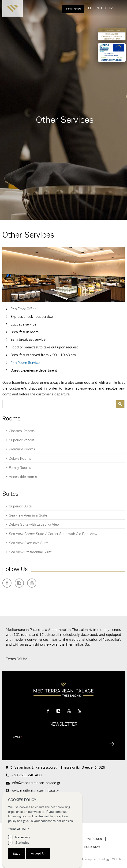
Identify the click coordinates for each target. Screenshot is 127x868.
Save (17, 854)
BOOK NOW (73, 9)
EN (97, 8)
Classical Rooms (22, 431)
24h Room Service (25, 363)
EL (90, 8)
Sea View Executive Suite (29, 543)
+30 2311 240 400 (26, 775)
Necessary (23, 837)
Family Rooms (20, 468)
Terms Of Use (17, 659)
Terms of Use (17, 829)
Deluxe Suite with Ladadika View (34, 524)
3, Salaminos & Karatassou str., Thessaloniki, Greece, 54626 (58, 767)
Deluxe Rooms (20, 459)
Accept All (38, 853)
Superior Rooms (22, 440)
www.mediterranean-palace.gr (35, 791)
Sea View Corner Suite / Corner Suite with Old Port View (53, 534)
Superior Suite (20, 506)
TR (110, 8)
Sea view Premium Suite (28, 515)
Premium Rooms (22, 449)
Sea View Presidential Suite (30, 552)
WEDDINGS (95, 839)
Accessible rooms (23, 477)
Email (18, 737)
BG (104, 8)
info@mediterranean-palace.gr (36, 783)
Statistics (22, 843)
